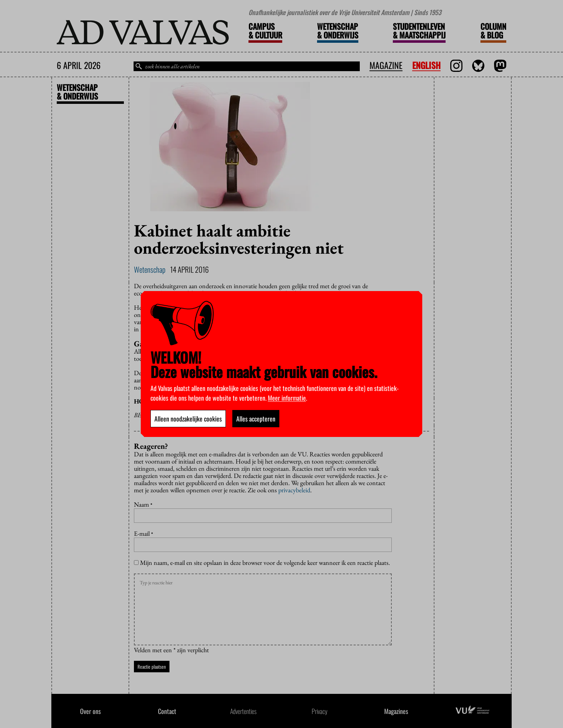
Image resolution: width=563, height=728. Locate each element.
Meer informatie (287, 398)
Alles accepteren (256, 419)
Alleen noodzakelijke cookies (188, 419)
